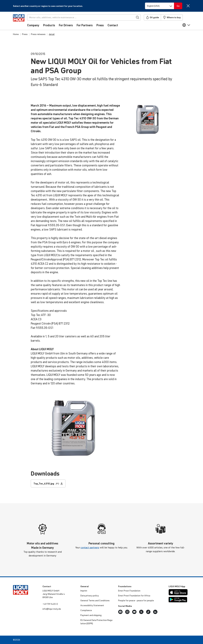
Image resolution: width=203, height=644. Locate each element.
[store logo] (23, 22)
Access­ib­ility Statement (92, 605)
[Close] (188, 6)
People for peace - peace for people (136, 600)
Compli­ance (86, 610)
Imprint (84, 591)
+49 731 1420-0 (50, 604)
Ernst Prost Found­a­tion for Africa (134, 596)
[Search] (88, 17)
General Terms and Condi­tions (95, 600)
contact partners (90, 547)
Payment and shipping (91, 615)
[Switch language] (160, 6)
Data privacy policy (90, 596)
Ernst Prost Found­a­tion (129, 591)
